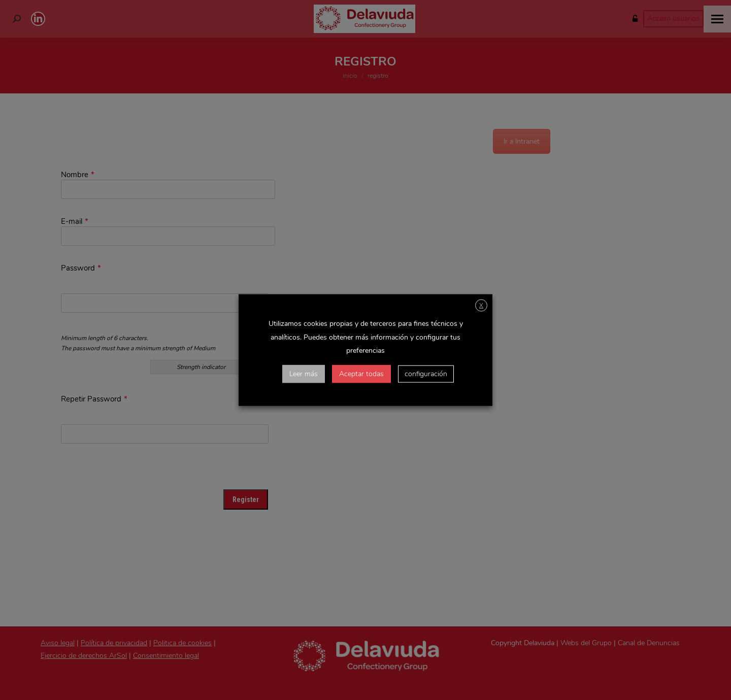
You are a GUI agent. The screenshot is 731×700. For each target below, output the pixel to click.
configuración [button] (426, 374)
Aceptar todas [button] (361, 374)
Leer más (304, 374)
